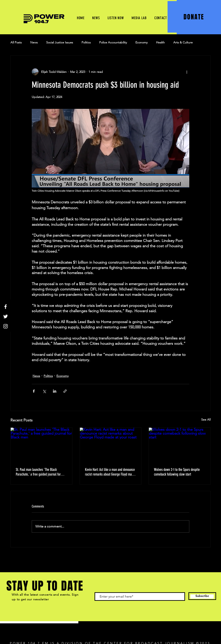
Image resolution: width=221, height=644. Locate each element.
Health (160, 42)
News (34, 42)
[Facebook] (6, 307)
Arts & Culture (183, 42)
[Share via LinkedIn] (55, 391)
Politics (86, 42)
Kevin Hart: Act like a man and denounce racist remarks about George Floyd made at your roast (110, 472)
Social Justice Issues (60, 42)
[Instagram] (6, 326)
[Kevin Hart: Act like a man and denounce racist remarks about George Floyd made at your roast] (111, 445)
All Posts (16, 42)
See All (206, 420)
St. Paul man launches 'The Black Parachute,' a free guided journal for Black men (38, 472)
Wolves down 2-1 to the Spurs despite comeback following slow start (177, 472)
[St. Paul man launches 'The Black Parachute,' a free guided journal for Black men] (41, 445)
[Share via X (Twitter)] (44, 391)
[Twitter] (6, 316)
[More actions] (187, 72)
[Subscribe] (202, 596)
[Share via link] (65, 391)
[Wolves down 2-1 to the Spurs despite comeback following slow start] (180, 445)
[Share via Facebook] (34, 391)
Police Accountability (113, 42)
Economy (141, 42)
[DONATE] (194, 17)
